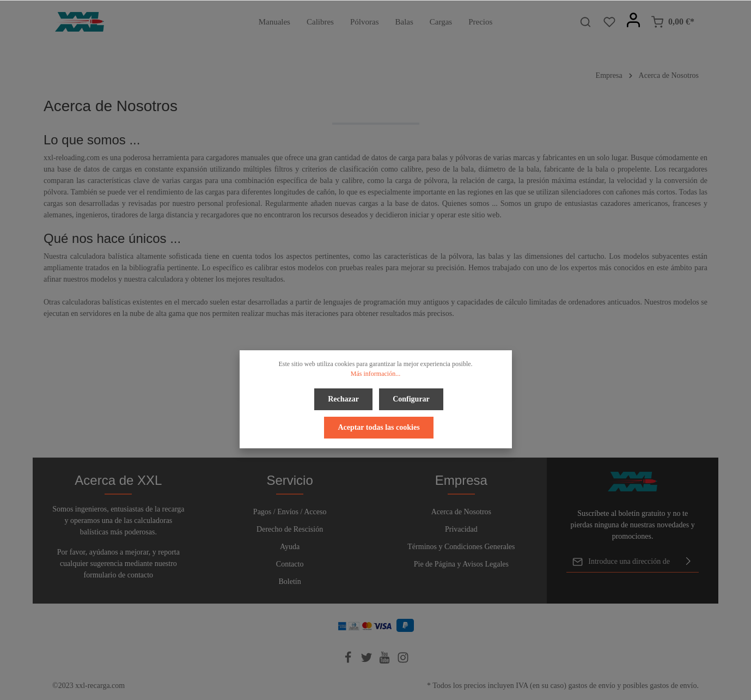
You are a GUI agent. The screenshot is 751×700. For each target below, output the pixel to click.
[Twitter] (368, 661)
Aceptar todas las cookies (378, 424)
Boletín (290, 582)
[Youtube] (386, 661)
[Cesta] (673, 22)
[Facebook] (349, 661)
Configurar (410, 398)
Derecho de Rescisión (290, 529)
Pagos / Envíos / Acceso (290, 512)
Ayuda (290, 547)
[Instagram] (403, 661)
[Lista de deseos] (609, 22)
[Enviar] (688, 562)
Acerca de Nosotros (461, 512)
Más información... (375, 374)
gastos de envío (591, 686)
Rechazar (344, 398)
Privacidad (461, 529)
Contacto (290, 564)
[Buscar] (585, 22)
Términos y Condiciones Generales (461, 547)
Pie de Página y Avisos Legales (461, 564)
